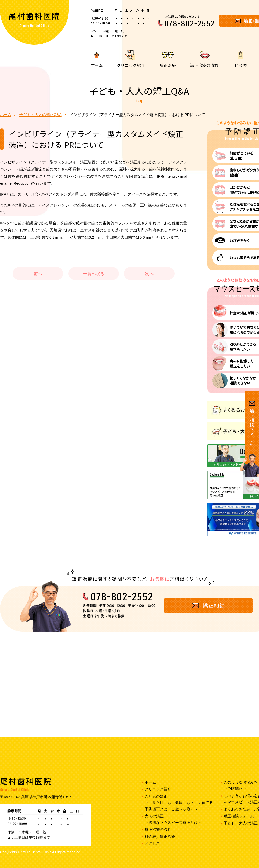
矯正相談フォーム (239, 816)
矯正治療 (168, 65)
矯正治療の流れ (204, 65)
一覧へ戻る (94, 274)
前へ (38, 274)
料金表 (241, 65)
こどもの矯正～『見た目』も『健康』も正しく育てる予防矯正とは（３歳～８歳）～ (179, 803)
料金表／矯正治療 (160, 836)
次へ (149, 274)
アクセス (152, 843)
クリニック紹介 (131, 65)
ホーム (97, 65)
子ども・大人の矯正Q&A (41, 115)
